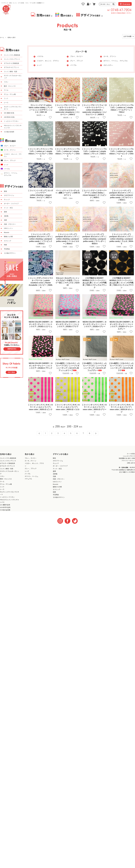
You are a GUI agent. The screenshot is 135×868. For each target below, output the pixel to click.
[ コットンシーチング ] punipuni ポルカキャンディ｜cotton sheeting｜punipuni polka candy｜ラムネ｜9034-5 (121, 239)
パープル (73, 65)
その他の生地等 (9, 132)
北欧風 (6, 216)
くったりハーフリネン (11, 121)
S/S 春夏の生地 (9, 113)
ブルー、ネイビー (76, 56)
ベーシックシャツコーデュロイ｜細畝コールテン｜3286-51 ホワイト (68, 193)
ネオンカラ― (108, 65)
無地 (5, 191)
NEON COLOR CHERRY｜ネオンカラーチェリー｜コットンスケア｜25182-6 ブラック (41, 366)
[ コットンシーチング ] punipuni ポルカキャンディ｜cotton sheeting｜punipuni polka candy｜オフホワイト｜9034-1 (121, 195)
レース (6, 103)
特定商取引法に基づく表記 (127, 458)
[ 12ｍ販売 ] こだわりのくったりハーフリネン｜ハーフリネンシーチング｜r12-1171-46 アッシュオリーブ (68, 367)
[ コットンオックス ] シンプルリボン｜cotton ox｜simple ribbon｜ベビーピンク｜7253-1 (122, 152)
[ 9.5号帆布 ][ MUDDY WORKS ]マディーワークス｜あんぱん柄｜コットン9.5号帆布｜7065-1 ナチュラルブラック (95, 283)
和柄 (5, 245)
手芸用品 (7, 249)
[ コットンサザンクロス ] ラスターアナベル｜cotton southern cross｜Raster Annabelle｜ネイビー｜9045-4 (41, 283)
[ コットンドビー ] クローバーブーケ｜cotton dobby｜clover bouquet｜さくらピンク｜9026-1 (95, 194)
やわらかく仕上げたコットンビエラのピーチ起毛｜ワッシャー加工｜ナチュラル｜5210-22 (68, 282)
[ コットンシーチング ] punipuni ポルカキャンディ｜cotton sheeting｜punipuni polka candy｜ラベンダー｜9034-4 (95, 239)
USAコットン (8, 228)
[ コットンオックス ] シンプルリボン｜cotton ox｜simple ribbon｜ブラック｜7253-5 (95, 151)
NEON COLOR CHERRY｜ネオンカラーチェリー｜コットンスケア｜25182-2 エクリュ (41, 324)
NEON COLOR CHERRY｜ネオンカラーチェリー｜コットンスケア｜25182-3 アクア (68, 324)
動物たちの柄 (8, 237)
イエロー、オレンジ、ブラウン (48, 61)
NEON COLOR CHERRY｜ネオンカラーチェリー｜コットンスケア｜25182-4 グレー (95, 324)
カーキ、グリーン (110, 56)
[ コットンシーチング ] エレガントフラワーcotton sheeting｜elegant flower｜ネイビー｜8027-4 (41, 194)
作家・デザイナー (10, 224)
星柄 (5, 212)
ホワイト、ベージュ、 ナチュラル (116, 61)
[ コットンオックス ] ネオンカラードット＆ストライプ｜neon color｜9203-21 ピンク (41, 407)
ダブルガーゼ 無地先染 (11, 63)
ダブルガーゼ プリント (11, 67)
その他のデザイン (10, 253)
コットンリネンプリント (12, 59)
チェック (7, 200)
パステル (40, 56)
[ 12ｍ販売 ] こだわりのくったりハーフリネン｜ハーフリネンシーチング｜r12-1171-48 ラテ (121, 367)
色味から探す (12, 37)
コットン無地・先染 (11, 72)
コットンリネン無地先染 (12, 55)
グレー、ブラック (76, 61)
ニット (6, 98)
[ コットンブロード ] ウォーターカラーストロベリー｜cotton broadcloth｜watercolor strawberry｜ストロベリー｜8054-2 (68, 110)
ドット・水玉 (8, 208)
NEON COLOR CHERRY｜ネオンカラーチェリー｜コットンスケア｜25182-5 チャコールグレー (121, 325)
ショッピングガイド (129, 456)
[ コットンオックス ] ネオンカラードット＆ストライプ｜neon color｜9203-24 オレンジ (121, 408)
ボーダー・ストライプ (11, 204)
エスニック (8, 241)
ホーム (2, 37)
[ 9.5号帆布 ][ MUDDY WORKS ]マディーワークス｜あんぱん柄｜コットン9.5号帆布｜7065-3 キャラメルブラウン (122, 283)
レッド (39, 65)
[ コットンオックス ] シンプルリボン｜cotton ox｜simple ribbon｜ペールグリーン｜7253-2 (121, 109)
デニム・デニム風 (10, 94)
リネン (6, 82)
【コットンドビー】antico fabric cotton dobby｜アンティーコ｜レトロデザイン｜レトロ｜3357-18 (41, 109)
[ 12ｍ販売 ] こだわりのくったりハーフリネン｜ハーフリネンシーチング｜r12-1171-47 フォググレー (95, 367)
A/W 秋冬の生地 (9, 117)
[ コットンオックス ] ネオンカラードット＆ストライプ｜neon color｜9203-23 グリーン (95, 408)
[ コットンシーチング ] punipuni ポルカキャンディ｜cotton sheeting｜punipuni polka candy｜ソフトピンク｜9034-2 (41, 239)
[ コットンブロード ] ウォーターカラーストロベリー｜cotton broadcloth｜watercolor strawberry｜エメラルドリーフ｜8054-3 (95, 110)
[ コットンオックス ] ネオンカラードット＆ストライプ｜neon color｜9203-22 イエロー (68, 408)
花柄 (5, 220)
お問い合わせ (131, 463)
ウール (6, 90)
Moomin (7, 232)
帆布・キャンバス (10, 86)
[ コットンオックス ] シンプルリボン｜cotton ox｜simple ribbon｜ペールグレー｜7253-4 (68, 152)
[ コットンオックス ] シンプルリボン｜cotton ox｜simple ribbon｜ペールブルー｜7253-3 (41, 152)
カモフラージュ (9, 195)
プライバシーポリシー (128, 460)
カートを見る (131, 454)
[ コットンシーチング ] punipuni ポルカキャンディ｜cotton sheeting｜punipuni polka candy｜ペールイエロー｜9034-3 (68, 239)
